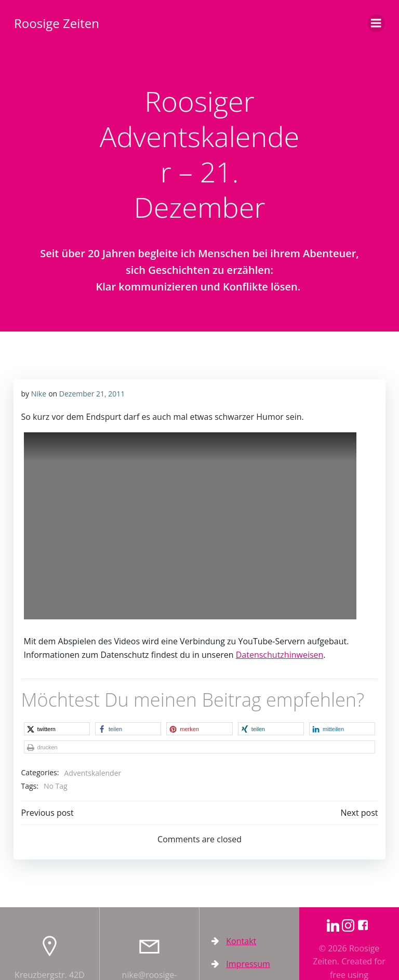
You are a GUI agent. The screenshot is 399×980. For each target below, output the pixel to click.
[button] (50, 728)
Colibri (357, 964)
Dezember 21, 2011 (91, 393)
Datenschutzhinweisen (279, 654)
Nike (38, 393)
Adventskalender (92, 754)
